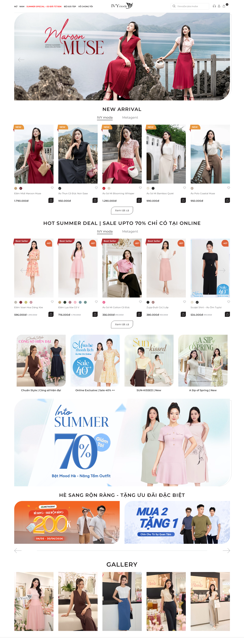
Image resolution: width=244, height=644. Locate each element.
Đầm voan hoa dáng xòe (29, 307)
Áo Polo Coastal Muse (203, 194)
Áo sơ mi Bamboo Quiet (160, 194)
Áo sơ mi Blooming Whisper (118, 194)
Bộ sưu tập (70, 6)
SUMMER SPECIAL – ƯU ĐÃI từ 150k (44, 6)
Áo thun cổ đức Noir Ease (73, 194)
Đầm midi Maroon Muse (28, 194)
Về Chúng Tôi (86, 6)
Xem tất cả (122, 210)
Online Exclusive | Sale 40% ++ (95, 390)
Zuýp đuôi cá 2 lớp (157, 307)
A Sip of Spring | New (203, 390)
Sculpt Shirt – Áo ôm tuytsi (206, 307)
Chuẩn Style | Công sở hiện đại (41, 390)
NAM (22, 6)
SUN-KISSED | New (149, 390)
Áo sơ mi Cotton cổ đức (116, 307)
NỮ (16, 6)
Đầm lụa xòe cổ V (69, 307)
